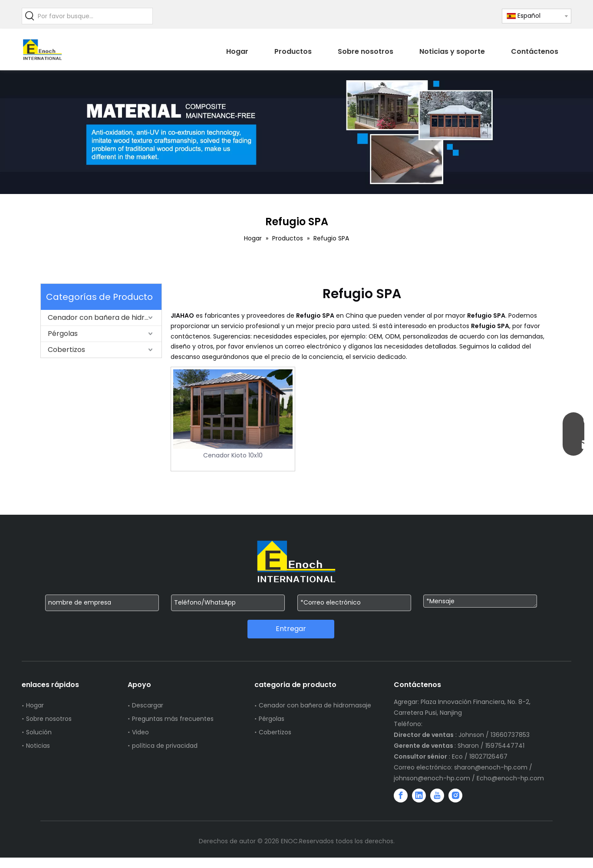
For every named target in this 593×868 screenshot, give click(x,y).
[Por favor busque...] (95, 16)
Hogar (35, 705)
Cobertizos (66, 350)
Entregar (291, 629)
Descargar (148, 705)
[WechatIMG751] (296, 132)
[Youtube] (437, 796)
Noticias (38, 746)
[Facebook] (401, 796)
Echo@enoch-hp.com (510, 778)
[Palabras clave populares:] (30, 16)
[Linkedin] (419, 796)
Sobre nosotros (49, 719)
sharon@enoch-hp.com (492, 767)
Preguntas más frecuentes (173, 719)
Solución (39, 732)
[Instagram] (455, 796)
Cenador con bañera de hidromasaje (105, 317)
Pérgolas (63, 334)
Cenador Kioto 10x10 (233, 455)
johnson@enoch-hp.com (432, 778)
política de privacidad (165, 746)
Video (140, 732)
